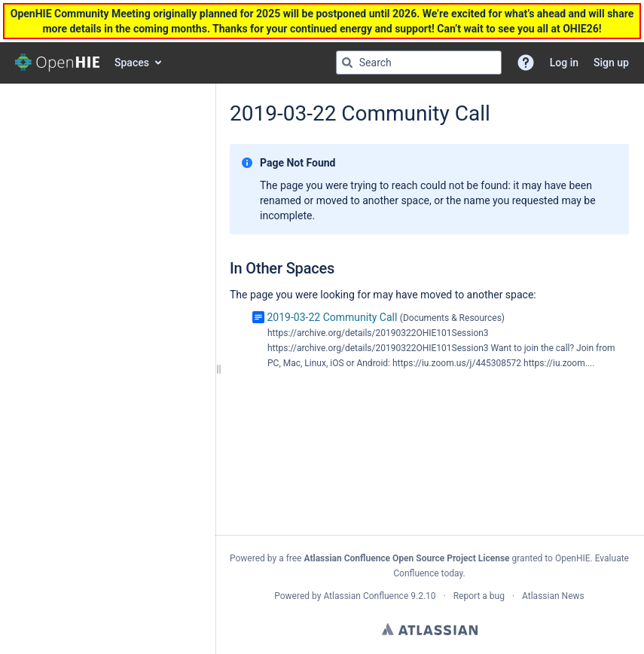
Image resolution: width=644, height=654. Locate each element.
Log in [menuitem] (564, 63)
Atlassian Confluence (366, 596)
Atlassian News (553, 596)
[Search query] (419, 63)
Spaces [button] (132, 63)
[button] (526, 63)
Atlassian (430, 629)
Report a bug (479, 596)
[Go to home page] (57, 63)
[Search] (347, 63)
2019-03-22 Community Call (332, 317)
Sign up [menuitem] (611, 63)
